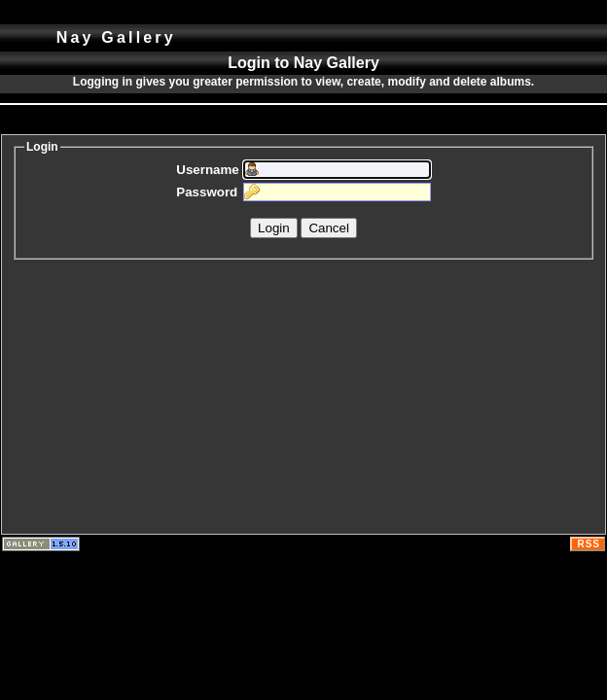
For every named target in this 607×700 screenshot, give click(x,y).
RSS (589, 544)
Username (207, 170)
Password (207, 192)
